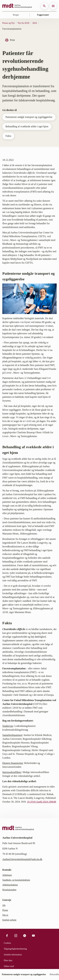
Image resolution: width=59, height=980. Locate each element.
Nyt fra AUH (24, 23)
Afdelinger (7, 875)
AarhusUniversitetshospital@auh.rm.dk (22, 859)
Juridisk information (13, 955)
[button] (44, 6)
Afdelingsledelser (10, 885)
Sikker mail (9, 966)
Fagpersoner (43, 15)
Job (4, 905)
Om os (5, 915)
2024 (35, 23)
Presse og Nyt (8, 23)
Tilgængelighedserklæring (15, 949)
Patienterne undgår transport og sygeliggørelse (29, 117)
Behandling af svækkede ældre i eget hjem (27, 126)
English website (9, 920)
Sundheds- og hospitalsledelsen (16, 880)
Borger (16, 15)
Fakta (8, 136)
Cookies (7, 943)
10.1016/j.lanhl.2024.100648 (41, 802)
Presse (5, 910)
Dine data (8, 960)
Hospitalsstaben (9, 890)
